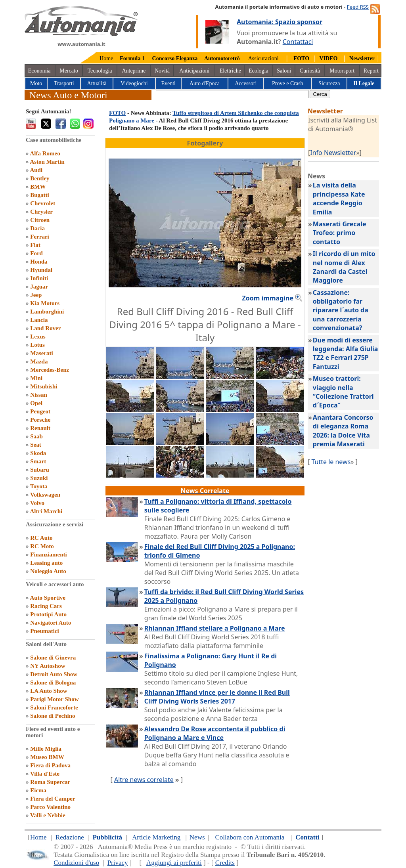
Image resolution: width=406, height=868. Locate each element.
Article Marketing (156, 837)
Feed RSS (358, 7)
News (197, 837)
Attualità (97, 83)
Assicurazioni (263, 58)
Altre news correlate (144, 780)
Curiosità (310, 71)
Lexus (38, 336)
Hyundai (41, 270)
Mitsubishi (44, 386)
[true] (232, 94)
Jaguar (39, 287)
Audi (36, 170)
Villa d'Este (45, 774)
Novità (162, 71)
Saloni (284, 71)
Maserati (41, 353)
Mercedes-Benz (50, 370)
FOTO (117, 113)
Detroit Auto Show (54, 674)
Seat (36, 445)
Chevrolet (43, 203)
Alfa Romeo (45, 153)
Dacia (37, 228)
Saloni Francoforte (54, 707)
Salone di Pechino (53, 716)
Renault (40, 428)
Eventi (168, 83)
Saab (36, 436)
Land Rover (45, 328)
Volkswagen (45, 495)
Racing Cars (46, 606)
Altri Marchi (46, 511)
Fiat (35, 245)
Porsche (40, 420)
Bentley (40, 178)
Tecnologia (100, 71)
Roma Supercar (50, 782)
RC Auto (41, 538)
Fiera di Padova (50, 765)
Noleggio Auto (48, 571)
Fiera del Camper (53, 799)
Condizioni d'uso (76, 863)
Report (371, 71)
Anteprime (134, 71)
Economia (39, 71)
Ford (36, 253)
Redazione (70, 837)
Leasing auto (46, 563)
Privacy (118, 863)
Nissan (39, 395)
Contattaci (298, 42)
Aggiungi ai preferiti (174, 863)
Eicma (38, 790)
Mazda (39, 361)
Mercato (69, 71)
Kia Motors (45, 303)
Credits (225, 863)
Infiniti (39, 278)
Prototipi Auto (48, 614)
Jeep (36, 295)
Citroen (40, 220)
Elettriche (230, 71)
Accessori (246, 83)
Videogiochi (134, 83)
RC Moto (42, 546)
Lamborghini (47, 312)
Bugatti (40, 195)
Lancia (39, 320)
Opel (36, 403)
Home (106, 58)
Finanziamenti (49, 554)
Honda (39, 262)
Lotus (37, 345)
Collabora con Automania (250, 837)
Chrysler (41, 212)
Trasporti (64, 83)
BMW (38, 187)
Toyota (39, 486)
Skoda (38, 453)
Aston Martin (47, 162)
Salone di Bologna (53, 683)
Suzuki (39, 478)
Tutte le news (331, 462)
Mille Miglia (46, 749)
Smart (38, 461)
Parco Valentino (50, 807)
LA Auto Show (49, 691)
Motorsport (342, 71)
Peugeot (40, 411)
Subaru (40, 470)
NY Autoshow (48, 666)
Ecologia (259, 71)
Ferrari (39, 237)
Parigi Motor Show (54, 699)
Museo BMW (47, 757)
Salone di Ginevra (53, 658)
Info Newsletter (333, 153)
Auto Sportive (48, 598)
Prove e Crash (288, 83)
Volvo (37, 503)
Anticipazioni (194, 71)
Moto (36, 83)
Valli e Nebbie (48, 815)
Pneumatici (45, 631)
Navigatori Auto (51, 623)
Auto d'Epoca (205, 83)
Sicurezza (329, 83)
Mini (36, 378)
